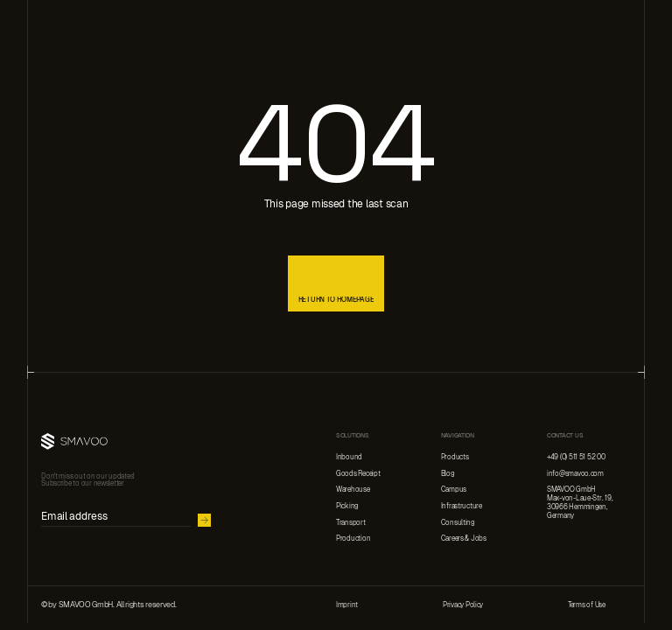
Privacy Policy (463, 605)
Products (455, 457)
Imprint (347, 605)
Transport (351, 522)
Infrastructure (462, 506)
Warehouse (353, 489)
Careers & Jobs (464, 538)
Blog (448, 473)
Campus (454, 489)
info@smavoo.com (575, 473)
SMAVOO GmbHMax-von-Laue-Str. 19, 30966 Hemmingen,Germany (580, 502)
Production (353, 538)
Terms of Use (587, 605)
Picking (347, 506)
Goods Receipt (358, 473)
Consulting (458, 522)
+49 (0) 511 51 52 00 (576, 457)
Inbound (349, 457)
